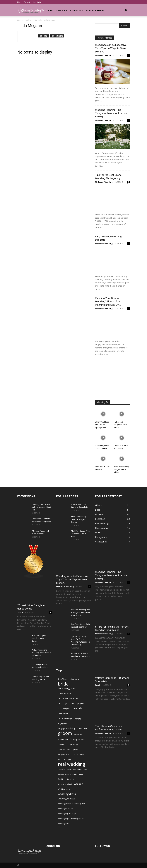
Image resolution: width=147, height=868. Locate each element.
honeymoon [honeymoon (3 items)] (77, 739)
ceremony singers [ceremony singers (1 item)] (77, 703)
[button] (126, 10)
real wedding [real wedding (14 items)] (72, 764)
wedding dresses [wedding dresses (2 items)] (67, 799)
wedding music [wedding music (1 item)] (80, 804)
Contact (27, 2)
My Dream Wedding (104, 55)
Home (50, 10)
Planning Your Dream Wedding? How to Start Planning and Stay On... (108, 301)
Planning (61, 10)
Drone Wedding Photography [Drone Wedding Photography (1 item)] (70, 718)
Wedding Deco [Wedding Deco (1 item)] (64, 789)
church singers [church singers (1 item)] (64, 708)
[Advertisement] (112, 378)
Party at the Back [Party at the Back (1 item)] (65, 754)
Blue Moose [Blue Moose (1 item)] (63, 679)
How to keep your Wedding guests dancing (39, 638)
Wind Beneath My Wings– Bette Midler (121, 469)
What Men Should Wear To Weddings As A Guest (80, 534)
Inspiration (77, 10)
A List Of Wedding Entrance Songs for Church (79, 519)
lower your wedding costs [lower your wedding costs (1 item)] (68, 749)
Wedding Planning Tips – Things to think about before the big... (111, 113)
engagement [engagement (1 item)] (63, 723)
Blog (19, 2)
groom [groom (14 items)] (65, 733)
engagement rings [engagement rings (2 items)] (67, 728)
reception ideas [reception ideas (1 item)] (64, 769)
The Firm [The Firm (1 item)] (62, 779)
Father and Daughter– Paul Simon (120, 425)
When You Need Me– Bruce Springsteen (102, 425)
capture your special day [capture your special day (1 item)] (68, 698)
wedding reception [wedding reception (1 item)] (66, 809)
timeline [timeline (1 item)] (71, 779)
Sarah (20, 612)
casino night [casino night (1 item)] (63, 703)
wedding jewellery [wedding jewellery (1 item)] (65, 804)
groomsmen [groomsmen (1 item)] (63, 739)
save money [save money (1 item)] (77, 769)
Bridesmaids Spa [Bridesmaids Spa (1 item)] (65, 693)
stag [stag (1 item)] (86, 769)
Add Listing (37, 2)
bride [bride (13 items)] (63, 684)
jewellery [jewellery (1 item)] (62, 744)
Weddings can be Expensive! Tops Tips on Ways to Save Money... (111, 48)
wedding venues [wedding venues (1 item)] (77, 819)
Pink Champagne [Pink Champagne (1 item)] (65, 759)
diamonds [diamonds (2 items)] (77, 708)
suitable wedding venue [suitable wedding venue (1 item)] (67, 774)
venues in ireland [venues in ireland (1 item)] (65, 784)
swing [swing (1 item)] (81, 774)
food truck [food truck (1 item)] (83, 728)
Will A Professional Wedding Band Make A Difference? (41, 653)
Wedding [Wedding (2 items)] (78, 784)
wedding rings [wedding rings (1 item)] (63, 819)
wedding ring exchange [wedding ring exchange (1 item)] (67, 814)
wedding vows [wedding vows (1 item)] (63, 824)
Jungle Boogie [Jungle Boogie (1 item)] (73, 744)
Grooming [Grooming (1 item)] (78, 734)
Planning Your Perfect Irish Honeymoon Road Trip (41, 507)
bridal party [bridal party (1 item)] (74, 679)
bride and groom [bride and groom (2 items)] (67, 688)
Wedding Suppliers (95, 10)
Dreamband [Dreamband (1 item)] (63, 713)
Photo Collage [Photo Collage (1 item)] (79, 754)
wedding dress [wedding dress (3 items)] (67, 794)
